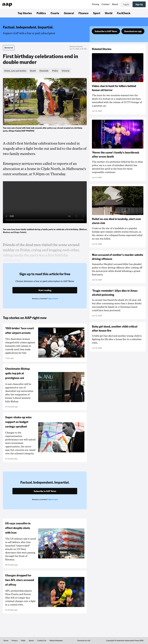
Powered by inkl (84, 641)
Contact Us (42, 641)
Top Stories (25, 13)
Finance (83, 13)
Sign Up (139, 4)
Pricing (96, 4)
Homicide (44, 71)
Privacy (15, 641)
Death (33, 71)
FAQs (23, 641)
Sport (97, 13)
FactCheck (124, 13)
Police (55, 71)
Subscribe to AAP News (106, 31)
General (69, 13)
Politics (41, 13)
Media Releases (56, 641)
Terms (6, 641)
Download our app (133, 31)
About (115, 4)
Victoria (66, 71)
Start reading (45, 290)
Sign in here (53, 299)
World (109, 13)
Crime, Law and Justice (15, 71)
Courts (55, 13)
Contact (106, 4)
